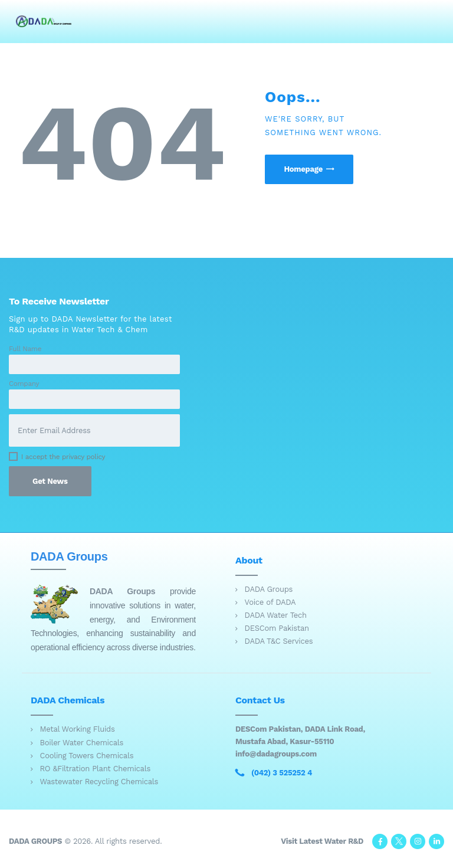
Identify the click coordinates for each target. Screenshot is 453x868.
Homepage (303, 169)
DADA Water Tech (276, 615)
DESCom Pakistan (277, 628)
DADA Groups (269, 589)
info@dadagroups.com (276, 754)
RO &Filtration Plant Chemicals (95, 769)
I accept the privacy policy (57, 456)
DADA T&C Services (279, 641)
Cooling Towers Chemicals (87, 756)
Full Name (25, 349)
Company (24, 384)
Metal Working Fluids (78, 729)
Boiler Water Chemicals (82, 743)
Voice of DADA (270, 602)
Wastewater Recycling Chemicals (99, 782)
